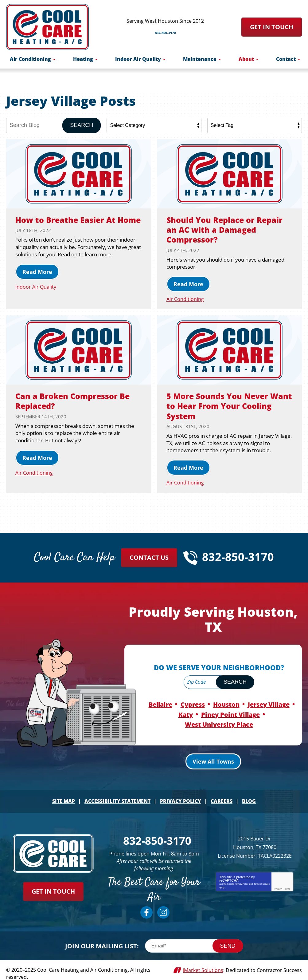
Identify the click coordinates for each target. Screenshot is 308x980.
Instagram (163, 907)
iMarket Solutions (203, 965)
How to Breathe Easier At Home (70, 224)
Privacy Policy (242, 880)
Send (228, 941)
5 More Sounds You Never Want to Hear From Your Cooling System (223, 405)
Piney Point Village (230, 712)
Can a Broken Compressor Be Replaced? (78, 400)
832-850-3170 (165, 30)
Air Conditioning (185, 299)
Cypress (193, 703)
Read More (37, 282)
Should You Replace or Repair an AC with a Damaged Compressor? (217, 229)
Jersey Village (269, 703)
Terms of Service (262, 880)
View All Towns (213, 758)
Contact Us (149, 557)
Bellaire (160, 703)
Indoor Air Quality (36, 296)
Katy (186, 712)
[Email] (194, 941)
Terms (287, 885)
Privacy (278, 885)
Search (82, 125)
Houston (226, 703)
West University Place (219, 722)
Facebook (146, 907)
